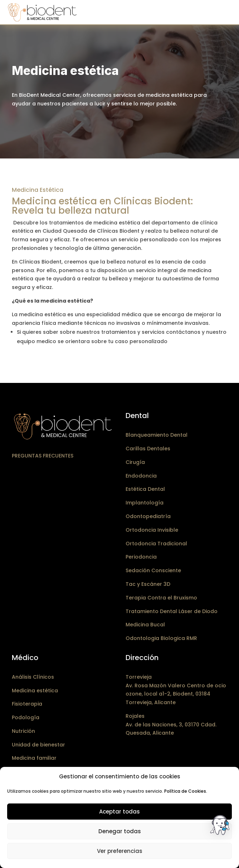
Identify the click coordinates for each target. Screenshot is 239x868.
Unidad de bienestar (38, 745)
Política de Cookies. (186, 791)
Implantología (145, 503)
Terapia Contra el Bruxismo (161, 598)
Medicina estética (35, 691)
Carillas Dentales (148, 449)
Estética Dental (145, 489)
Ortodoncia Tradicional (156, 544)
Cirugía (135, 462)
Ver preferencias (120, 851)
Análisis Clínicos (33, 677)
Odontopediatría (148, 516)
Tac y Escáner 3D (148, 584)
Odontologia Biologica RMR (161, 638)
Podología (26, 717)
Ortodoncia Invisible (152, 530)
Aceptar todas (119, 812)
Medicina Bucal (145, 625)
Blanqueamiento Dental (157, 435)
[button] (220, 826)
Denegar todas (120, 831)
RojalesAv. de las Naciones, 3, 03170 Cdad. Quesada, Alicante (171, 725)
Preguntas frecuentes (43, 456)
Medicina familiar (34, 758)
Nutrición (23, 731)
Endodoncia (141, 476)
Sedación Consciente (153, 570)
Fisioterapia (27, 704)
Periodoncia (141, 557)
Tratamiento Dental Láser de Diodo (172, 611)
